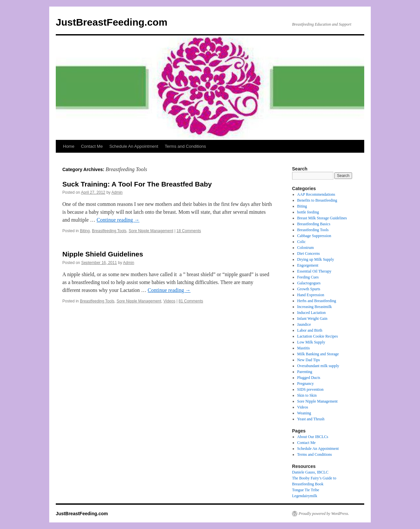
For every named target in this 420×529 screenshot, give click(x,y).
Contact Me (92, 146)
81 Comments (191, 301)
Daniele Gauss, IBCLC (310, 472)
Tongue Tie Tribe (306, 490)
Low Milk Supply (311, 342)
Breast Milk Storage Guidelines (322, 218)
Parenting (305, 372)
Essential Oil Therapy (314, 271)
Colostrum (306, 248)
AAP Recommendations (316, 194)
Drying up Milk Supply (316, 259)
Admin (117, 192)
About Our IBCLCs (313, 437)
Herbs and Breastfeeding (317, 301)
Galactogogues (309, 283)
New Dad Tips (309, 360)
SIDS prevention (310, 389)
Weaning (304, 413)
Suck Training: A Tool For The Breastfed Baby (137, 184)
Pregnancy (306, 384)
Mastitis (304, 348)
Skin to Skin (307, 395)
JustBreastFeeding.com (112, 22)
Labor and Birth (310, 330)
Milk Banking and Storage (318, 354)
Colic (302, 242)
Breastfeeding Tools (109, 231)
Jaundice (304, 324)
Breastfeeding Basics (314, 224)
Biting (85, 231)
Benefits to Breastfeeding (317, 200)
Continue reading (118, 220)
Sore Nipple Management (151, 231)
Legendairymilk (305, 496)
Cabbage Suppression (314, 236)
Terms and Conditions (185, 146)
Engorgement (308, 265)
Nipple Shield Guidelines (103, 254)
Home (69, 146)
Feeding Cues (308, 277)
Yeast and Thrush (311, 419)
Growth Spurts (309, 289)
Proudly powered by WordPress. (324, 514)
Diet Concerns (309, 253)
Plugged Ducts (309, 378)
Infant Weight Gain (312, 319)
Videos (169, 301)
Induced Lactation (312, 313)
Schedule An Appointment (134, 146)
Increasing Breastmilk (315, 307)
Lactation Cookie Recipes (318, 336)
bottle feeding (308, 212)
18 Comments (189, 231)
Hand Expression (311, 295)
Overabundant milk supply (318, 366)
